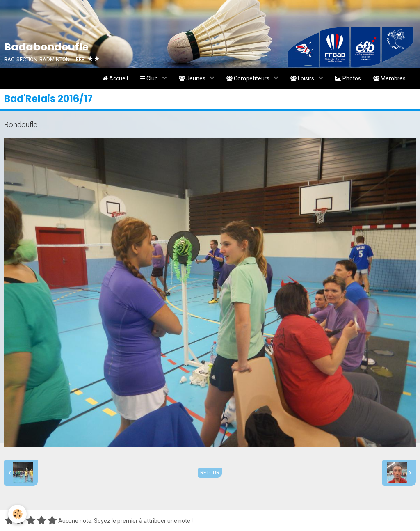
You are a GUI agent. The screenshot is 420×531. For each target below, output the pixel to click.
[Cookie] (17, 514)
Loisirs (303, 78)
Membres (389, 78)
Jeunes (193, 78)
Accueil (115, 78)
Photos (348, 78)
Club (150, 78)
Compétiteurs (249, 78)
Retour (210, 473)
